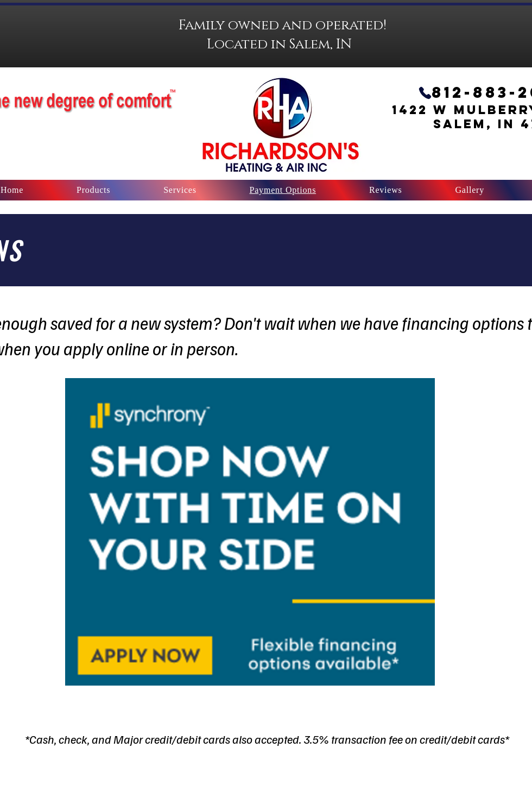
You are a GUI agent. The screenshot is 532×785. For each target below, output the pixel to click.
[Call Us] (425, 93)
